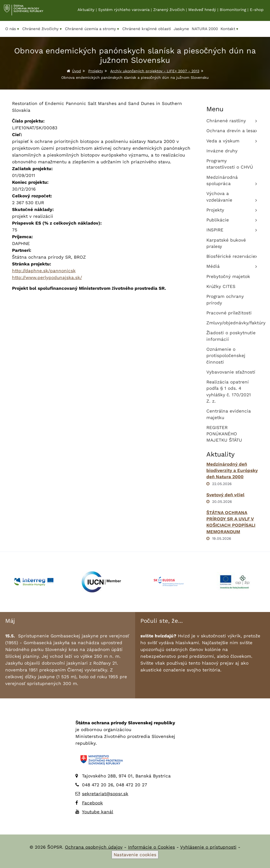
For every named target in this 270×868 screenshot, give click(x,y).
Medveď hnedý (202, 11)
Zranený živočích (169, 11)
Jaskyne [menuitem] (181, 29)
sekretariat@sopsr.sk (105, 794)
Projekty (96, 71)
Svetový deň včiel (225, 495)
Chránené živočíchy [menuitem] (42, 29)
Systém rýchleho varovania (124, 11)
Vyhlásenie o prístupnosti (208, 847)
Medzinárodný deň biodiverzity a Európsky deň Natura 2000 (232, 471)
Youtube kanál (98, 812)
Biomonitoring (233, 11)
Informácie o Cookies (151, 847)
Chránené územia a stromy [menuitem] (92, 29)
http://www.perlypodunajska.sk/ (47, 277)
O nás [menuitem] (12, 29)
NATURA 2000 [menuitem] (205, 29)
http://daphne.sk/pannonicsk (44, 271)
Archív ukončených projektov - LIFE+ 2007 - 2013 (155, 71)
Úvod (76, 71)
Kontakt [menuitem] (230, 29)
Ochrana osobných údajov (94, 847)
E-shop (257, 11)
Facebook (92, 803)
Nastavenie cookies (135, 855)
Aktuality (86, 11)
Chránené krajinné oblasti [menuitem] (147, 29)
